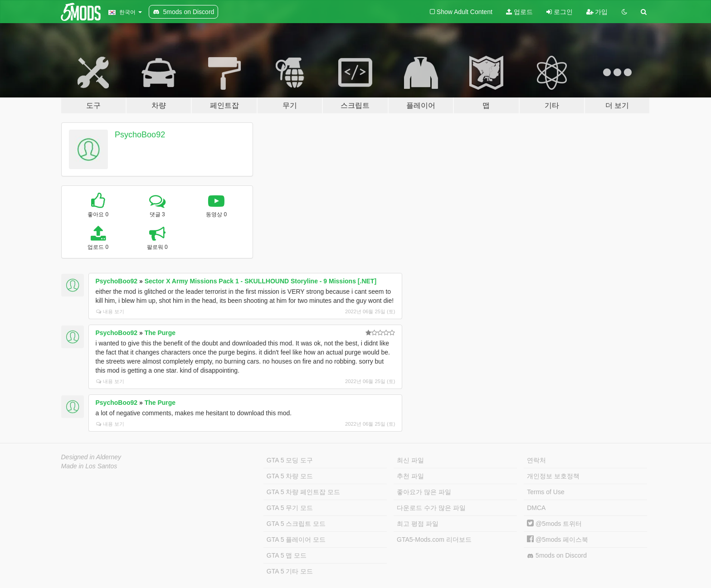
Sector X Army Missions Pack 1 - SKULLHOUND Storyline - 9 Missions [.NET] (261, 281)
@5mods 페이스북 (558, 539)
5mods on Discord (557, 556)
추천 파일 (410, 476)
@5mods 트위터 (554, 524)
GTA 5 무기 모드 (290, 508)
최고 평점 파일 (418, 524)
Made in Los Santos (89, 466)
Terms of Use (545, 492)
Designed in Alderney (91, 457)
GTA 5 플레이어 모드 (296, 539)
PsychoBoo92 (140, 135)
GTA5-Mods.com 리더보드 (434, 539)
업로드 (519, 12)
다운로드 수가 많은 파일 (431, 508)
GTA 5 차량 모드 (290, 476)
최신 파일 (410, 460)
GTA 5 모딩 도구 (290, 460)
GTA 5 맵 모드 (287, 555)
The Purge (160, 333)
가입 (597, 12)
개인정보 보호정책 (553, 476)
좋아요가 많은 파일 (424, 492)
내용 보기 (110, 311)
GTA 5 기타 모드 (290, 571)
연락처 (536, 460)
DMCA (536, 508)
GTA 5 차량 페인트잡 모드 (303, 492)
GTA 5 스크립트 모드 (296, 524)
